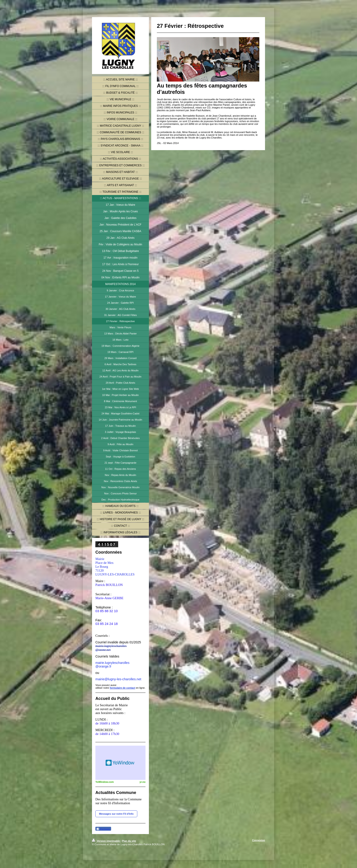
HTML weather (120, 763)
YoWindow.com (105, 782)
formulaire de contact (122, 688)
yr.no (143, 782)
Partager (103, 829)
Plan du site (129, 841)
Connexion (259, 840)
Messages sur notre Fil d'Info (116, 814)
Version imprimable (106, 841)
